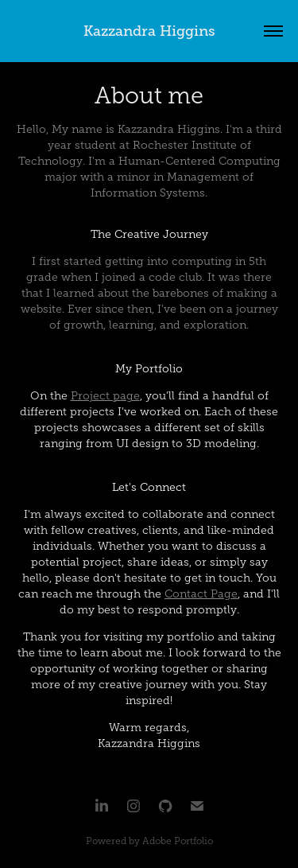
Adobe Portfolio (178, 841)
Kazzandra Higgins (149, 31)
